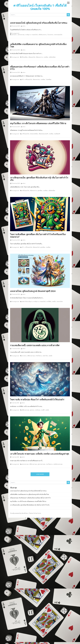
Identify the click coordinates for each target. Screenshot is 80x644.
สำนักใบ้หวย (39, 356)
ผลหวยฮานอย (21, 35)
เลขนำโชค (45, 356)
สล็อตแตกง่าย (39, 57)
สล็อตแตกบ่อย (36, 80)
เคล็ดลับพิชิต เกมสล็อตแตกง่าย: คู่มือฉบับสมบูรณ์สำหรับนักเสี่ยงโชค (38, 45)
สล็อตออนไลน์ (32, 57)
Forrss (39, 513)
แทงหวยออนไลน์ (58, 35)
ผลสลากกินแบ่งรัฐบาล (27, 302)
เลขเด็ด (54, 302)
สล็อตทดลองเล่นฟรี (43, 134)
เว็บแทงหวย (50, 35)
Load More (40, 474)
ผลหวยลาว (14, 35)
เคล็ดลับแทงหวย (42, 35)
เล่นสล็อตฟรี (57, 134)
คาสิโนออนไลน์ (28, 80)
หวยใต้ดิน (49, 302)
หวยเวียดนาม (49, 464)
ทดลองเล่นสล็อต (34, 134)
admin (24, 26)
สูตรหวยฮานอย (41, 464)
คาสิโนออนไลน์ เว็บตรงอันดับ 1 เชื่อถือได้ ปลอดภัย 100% (40, 7)
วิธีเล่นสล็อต (25, 57)
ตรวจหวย (24, 356)
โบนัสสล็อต (49, 80)
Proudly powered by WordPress (19, 513)
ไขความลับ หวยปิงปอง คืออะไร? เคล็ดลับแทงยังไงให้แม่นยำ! (37, 399)
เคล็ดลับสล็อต (52, 57)
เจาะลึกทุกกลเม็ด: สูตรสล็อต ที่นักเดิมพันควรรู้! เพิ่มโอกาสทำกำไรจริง (39, 179)
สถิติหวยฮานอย (31, 356)
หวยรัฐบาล (28, 35)
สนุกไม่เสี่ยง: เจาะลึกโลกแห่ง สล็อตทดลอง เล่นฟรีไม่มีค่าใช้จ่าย (38, 123)
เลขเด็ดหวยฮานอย (58, 464)
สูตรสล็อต (40, 191)
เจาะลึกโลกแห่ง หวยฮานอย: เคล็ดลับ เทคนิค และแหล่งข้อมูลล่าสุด (40, 454)
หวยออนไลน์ (35, 35)
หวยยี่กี (43, 410)
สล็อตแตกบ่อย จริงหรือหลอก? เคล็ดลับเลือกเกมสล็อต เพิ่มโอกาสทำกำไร (40, 68)
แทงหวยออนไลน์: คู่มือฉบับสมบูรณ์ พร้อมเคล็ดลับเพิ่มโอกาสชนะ (39, 23)
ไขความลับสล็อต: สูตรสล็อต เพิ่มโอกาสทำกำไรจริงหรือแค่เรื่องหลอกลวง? (38, 235)
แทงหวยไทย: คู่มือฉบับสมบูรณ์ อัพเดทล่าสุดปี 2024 (33, 291)
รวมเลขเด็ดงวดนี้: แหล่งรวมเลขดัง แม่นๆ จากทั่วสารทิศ (35, 345)
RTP (23, 80)
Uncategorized (15, 33)
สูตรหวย (32, 410)
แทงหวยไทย (60, 302)
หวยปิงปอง (38, 410)
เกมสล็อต (46, 57)
